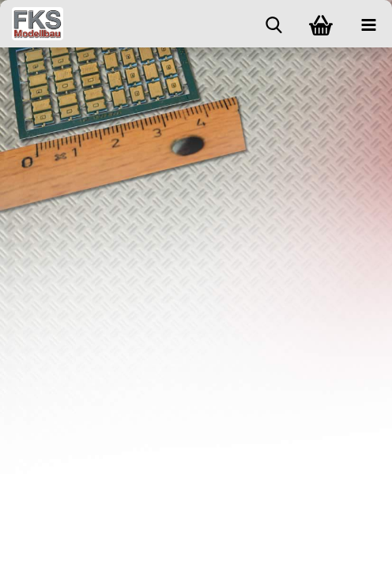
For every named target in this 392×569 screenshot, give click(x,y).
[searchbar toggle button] (273, 24)
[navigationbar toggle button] (368, 24)
